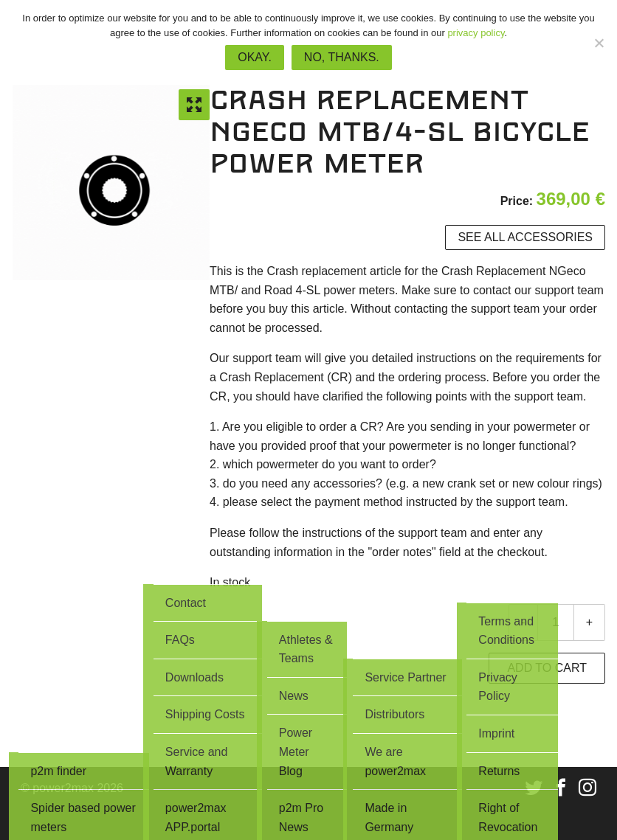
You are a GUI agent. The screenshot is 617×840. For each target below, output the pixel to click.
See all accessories (525, 237)
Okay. (255, 57)
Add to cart (547, 668)
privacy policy (476, 33)
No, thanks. (342, 57)
